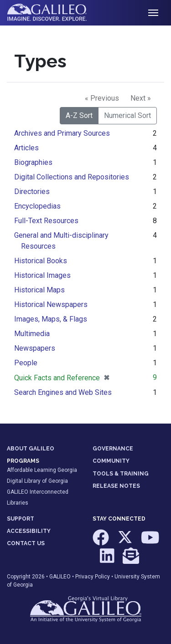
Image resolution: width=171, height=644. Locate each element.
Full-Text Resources (46, 221)
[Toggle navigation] (153, 13)
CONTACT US (26, 543)
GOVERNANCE (113, 449)
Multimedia (32, 334)
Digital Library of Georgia (37, 481)
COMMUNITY (111, 461)
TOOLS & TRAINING (121, 474)
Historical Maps (39, 290)
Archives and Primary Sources (62, 133)
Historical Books (41, 261)
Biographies (33, 162)
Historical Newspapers (51, 304)
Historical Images (42, 275)
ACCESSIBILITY (29, 531)
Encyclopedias (37, 206)
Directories (32, 192)
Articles (26, 148)
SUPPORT (21, 519)
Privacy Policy (93, 577)
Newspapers (35, 348)
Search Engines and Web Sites (63, 392)
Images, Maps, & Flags (51, 319)
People (26, 363)
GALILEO (60, 577)
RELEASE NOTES (116, 486)
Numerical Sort (127, 115)
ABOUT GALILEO (31, 449)
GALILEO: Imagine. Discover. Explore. (54, 13)
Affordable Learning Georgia (42, 470)
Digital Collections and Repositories (72, 177)
